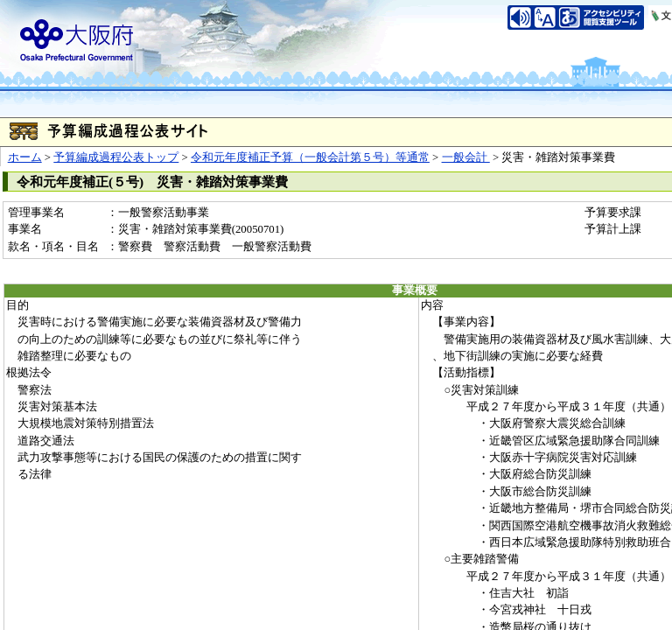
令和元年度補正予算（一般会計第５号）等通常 (310, 157)
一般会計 (466, 157)
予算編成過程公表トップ (116, 157)
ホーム (25, 157)
